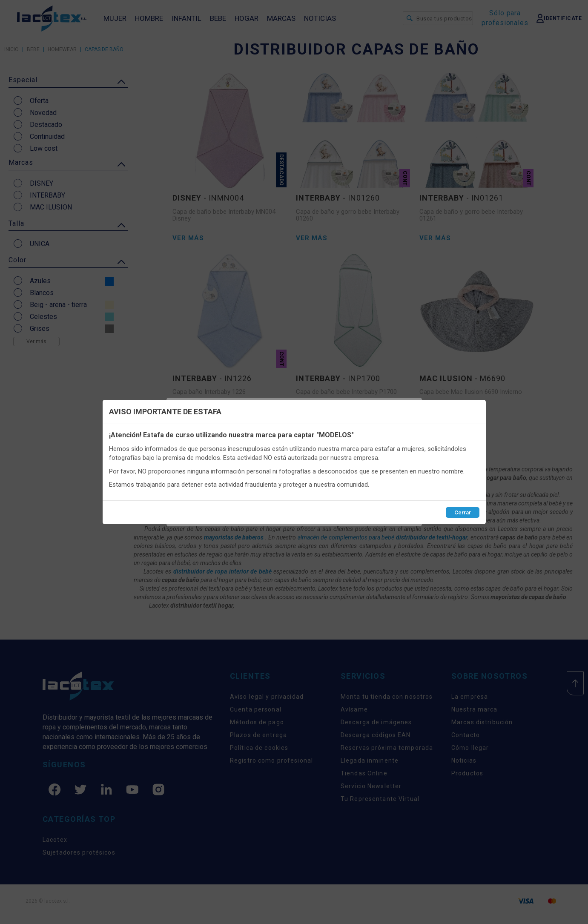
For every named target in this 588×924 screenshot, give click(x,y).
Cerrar (463, 512)
